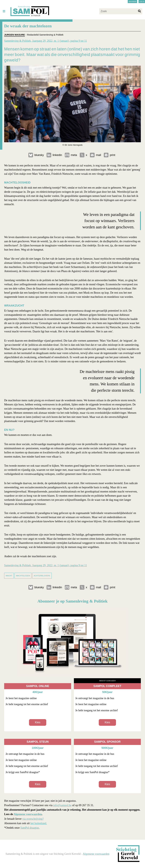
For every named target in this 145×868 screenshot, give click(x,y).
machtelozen (23, 576)
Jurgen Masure (14, 35)
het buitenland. (39, 823)
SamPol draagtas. (30, 828)
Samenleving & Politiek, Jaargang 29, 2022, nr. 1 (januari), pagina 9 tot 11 (46, 41)
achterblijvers (42, 576)
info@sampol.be (62, 805)
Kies (38, 722)
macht (9, 576)
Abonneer (132, 2)
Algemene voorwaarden (28, 814)
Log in (142, 2)
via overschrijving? (33, 819)
